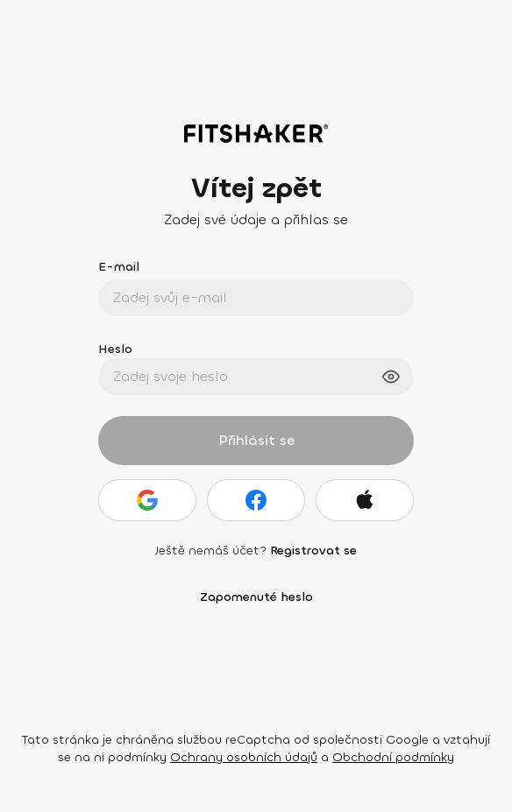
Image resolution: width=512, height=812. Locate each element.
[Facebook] (256, 500)
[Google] (147, 500)
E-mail (119, 267)
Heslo (115, 349)
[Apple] (365, 500)
